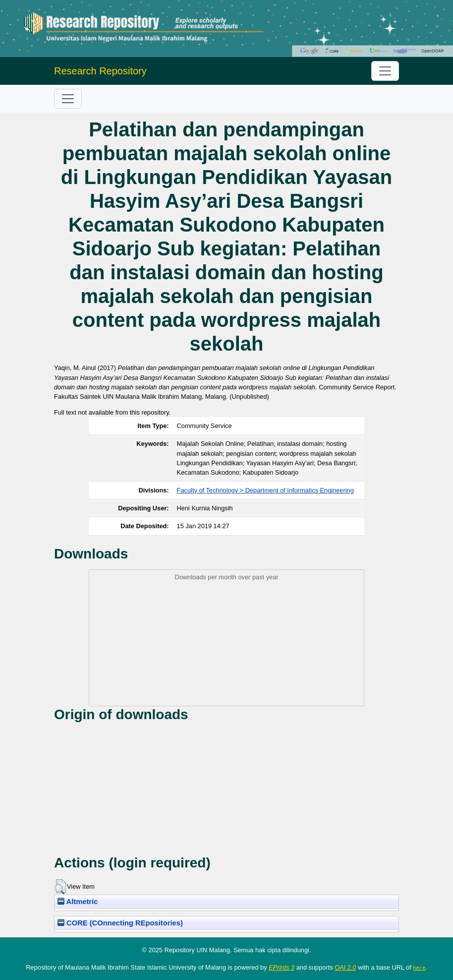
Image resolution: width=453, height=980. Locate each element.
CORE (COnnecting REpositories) (120, 923)
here (419, 968)
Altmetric (78, 902)
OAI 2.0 (345, 967)
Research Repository (100, 71)
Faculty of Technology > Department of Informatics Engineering (265, 490)
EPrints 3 (282, 967)
